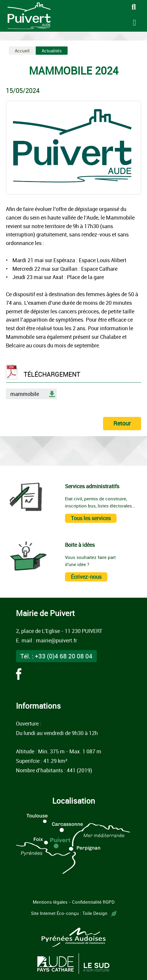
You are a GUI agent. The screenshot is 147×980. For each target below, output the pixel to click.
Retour (122, 423)
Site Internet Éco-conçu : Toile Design (74, 913)
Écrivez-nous (86, 577)
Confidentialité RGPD (93, 902)
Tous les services (91, 518)
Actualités (52, 51)
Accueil (22, 51)
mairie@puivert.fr (57, 640)
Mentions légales (50, 902)
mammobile (25, 394)
